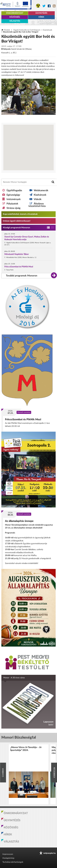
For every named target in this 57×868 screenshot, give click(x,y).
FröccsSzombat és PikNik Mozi (19, 267)
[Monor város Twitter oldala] (44, 6)
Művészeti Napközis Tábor (17, 254)
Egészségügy (13, 195)
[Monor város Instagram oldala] (54, 6)
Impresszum (8, 854)
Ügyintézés (41, 13)
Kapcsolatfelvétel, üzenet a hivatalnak (20, 214)
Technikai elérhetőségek (13, 862)
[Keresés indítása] (53, 182)
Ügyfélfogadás (14, 190)
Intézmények (14, 199)
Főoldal (7, 30)
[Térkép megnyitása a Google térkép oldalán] (28, 147)
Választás (15, 21)
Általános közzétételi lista (37, 205)
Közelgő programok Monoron (16, 228)
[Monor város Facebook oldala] (49, 6)
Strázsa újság (13, 208)
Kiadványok (40, 195)
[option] (29, 774)
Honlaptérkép (8, 858)
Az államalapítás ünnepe (19, 521)
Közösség (15, 17)
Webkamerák (41, 190)
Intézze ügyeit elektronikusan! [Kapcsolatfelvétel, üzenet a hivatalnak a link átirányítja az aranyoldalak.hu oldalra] (17, 221)
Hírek (41, 17)
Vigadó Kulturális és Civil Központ (27, 30)
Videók (38, 199)
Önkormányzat (15, 13)
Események (48, 30)
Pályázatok (12, 204)
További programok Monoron (22, 276)
